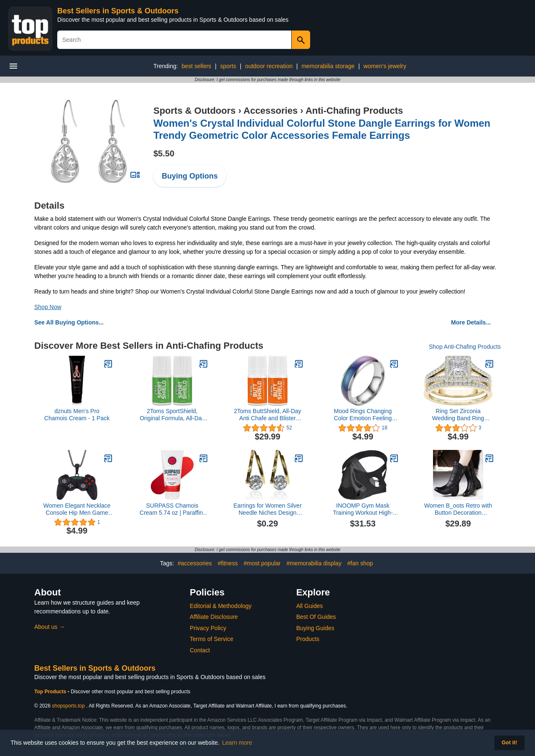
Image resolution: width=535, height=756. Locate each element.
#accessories (195, 563)
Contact (200, 650)
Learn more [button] (237, 743)
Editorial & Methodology (221, 606)
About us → (50, 627)
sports (228, 66)
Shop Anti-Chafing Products (465, 347)
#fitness (228, 563)
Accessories (271, 111)
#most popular (262, 563)
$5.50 (164, 153)
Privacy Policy (208, 628)
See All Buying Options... (69, 322)
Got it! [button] (509, 743)
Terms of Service (211, 639)
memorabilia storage (328, 66)
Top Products (51, 692)
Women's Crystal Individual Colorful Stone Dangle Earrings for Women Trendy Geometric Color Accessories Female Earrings (322, 129)
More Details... (471, 322)
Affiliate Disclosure (214, 617)
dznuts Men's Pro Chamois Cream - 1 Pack (77, 415)
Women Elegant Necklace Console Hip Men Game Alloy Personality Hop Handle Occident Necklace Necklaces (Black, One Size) (77, 509)
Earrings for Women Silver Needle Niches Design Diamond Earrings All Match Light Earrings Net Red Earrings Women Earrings (267, 509)
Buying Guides (315, 628)
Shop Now (48, 307)
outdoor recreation (269, 66)
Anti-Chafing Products (354, 111)
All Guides (310, 606)
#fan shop (360, 563)
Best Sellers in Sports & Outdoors (118, 11)
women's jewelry (385, 66)
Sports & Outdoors (195, 111)
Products (308, 639)
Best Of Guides (316, 617)
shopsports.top (68, 706)
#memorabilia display (314, 563)
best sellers (197, 66)
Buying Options (190, 176)
